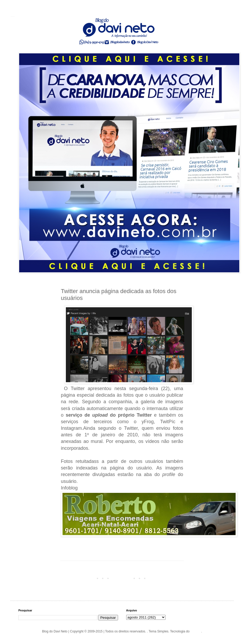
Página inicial (123, 578)
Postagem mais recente (79, 578)
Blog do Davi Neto (13, 17)
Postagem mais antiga (166, 578)
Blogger (196, 631)
